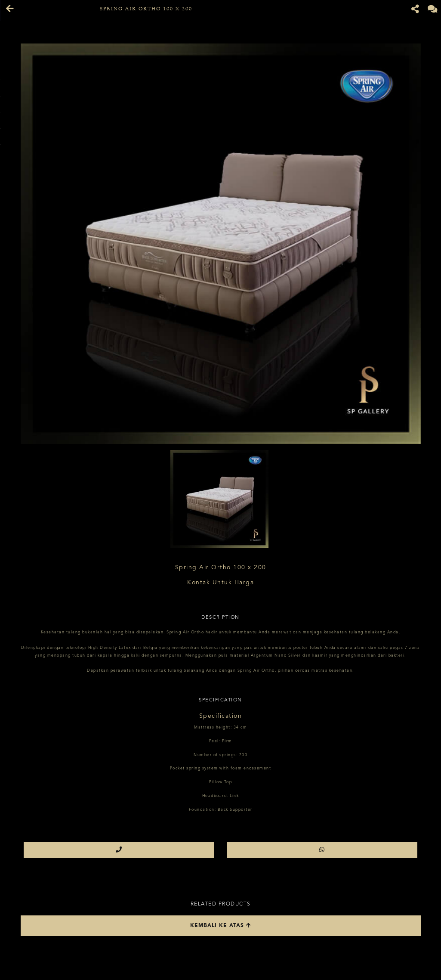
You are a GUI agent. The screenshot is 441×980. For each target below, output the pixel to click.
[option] (221, 244)
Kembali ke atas (221, 926)
